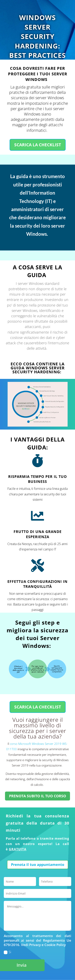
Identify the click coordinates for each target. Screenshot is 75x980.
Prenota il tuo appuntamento (38, 865)
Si (7, 952)
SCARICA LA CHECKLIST (38, 145)
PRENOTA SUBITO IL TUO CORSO (37, 796)
